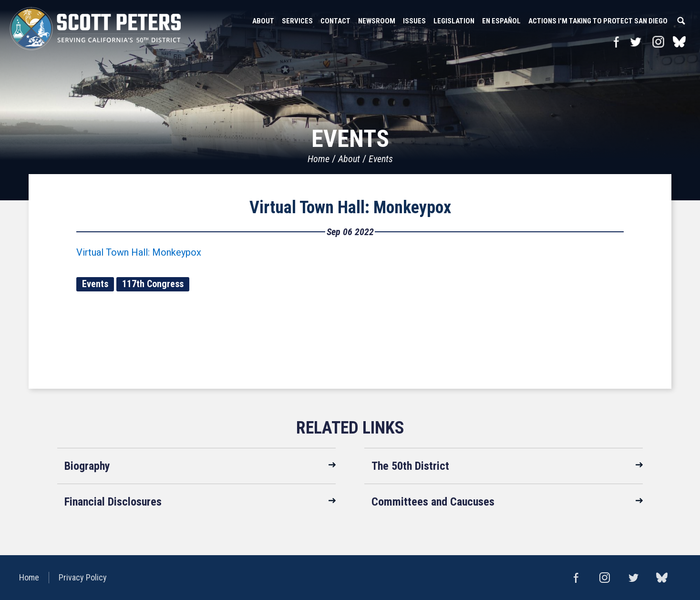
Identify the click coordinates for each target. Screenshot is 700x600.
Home (319, 159)
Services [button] (297, 21)
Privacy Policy (83, 577)
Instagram (658, 42)
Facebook (616, 42)
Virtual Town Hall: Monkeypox (350, 207)
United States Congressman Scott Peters (95, 29)
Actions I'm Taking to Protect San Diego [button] (598, 21)
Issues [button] (414, 21)
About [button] (263, 21)
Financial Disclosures (113, 502)
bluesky (679, 42)
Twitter (635, 42)
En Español (501, 21)
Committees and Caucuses (433, 502)
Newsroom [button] (377, 21)
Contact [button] (335, 21)
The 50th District (410, 466)
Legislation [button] (454, 21)
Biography (87, 466)
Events (381, 159)
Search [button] (681, 21)
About (349, 159)
